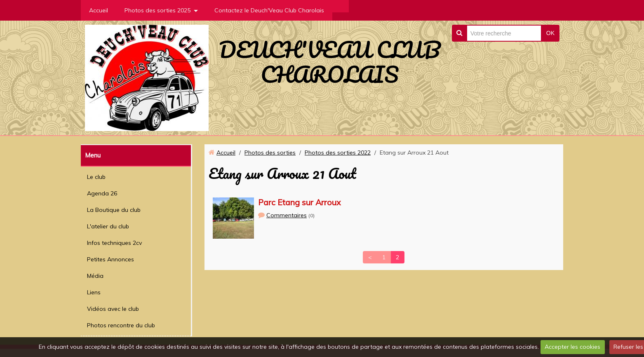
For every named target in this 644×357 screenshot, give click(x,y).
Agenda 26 (102, 193)
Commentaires (287, 215)
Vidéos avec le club (113, 309)
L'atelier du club (108, 226)
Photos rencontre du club (121, 325)
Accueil (99, 10)
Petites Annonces (110, 259)
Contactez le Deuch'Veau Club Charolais (269, 10)
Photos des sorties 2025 (157, 10)
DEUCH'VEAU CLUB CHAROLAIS (330, 62)
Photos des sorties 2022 (338, 153)
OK (550, 33)
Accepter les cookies (572, 347)
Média (95, 276)
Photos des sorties (270, 153)
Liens (94, 292)
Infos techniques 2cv (114, 243)
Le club (96, 177)
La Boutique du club (114, 210)
